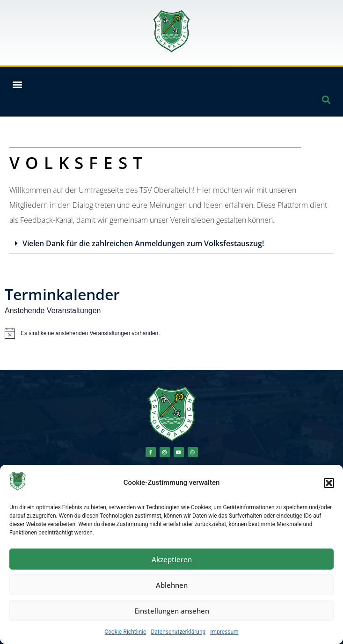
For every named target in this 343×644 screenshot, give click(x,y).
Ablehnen (172, 585)
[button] (329, 483)
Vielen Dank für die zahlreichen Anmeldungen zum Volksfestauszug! (143, 243)
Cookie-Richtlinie (125, 632)
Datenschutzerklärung (178, 632)
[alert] (171, 333)
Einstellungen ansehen (172, 611)
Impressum (224, 632)
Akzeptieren (172, 559)
